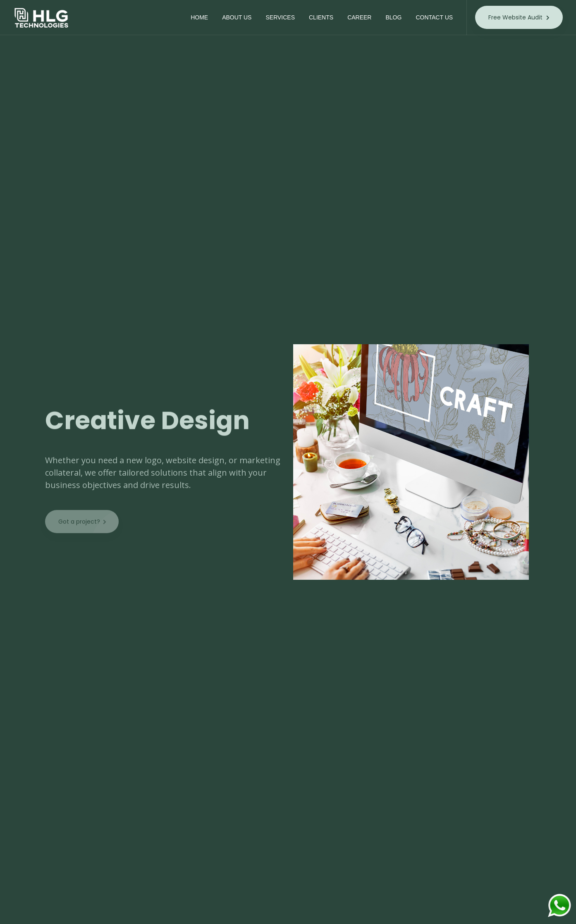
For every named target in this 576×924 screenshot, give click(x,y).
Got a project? (88, 528)
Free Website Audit (519, 17)
